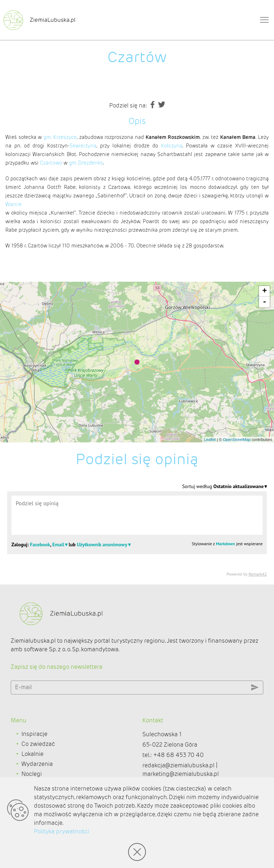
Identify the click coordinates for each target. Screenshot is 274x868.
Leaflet (210, 440)
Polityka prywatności (62, 831)
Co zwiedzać (38, 744)
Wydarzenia (37, 764)
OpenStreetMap (237, 440)
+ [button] (265, 291)
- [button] (265, 302)
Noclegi (32, 774)
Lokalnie (32, 754)
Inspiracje (34, 734)
